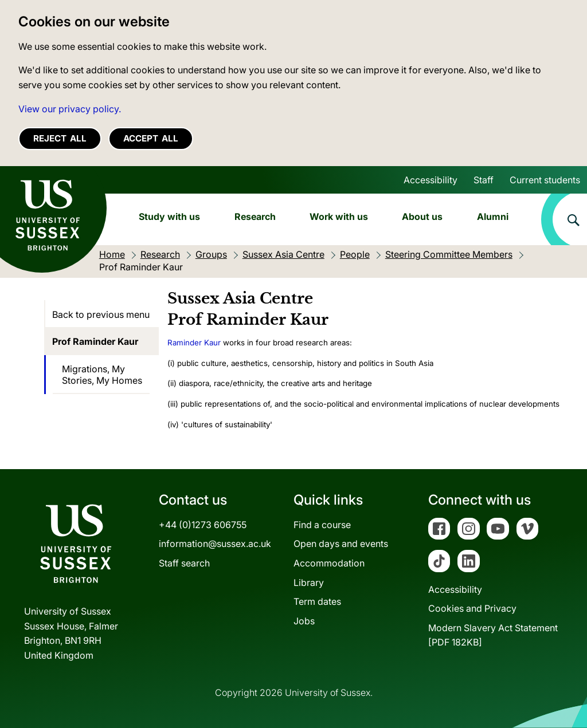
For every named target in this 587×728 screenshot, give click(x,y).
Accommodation (329, 563)
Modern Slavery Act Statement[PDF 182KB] (493, 635)
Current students (545, 180)
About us (422, 217)
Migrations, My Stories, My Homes (102, 375)
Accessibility (431, 180)
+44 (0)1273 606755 (203, 525)
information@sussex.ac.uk (215, 544)
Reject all (60, 138)
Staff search (184, 563)
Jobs (304, 621)
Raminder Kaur (194, 343)
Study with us (169, 217)
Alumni (493, 217)
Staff (484, 180)
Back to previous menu (101, 314)
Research (255, 217)
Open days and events (341, 544)
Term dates (317, 601)
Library (309, 583)
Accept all (151, 138)
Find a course (322, 525)
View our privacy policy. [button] (70, 109)
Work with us (339, 217)
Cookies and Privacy (472, 608)
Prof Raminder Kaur (95, 341)
